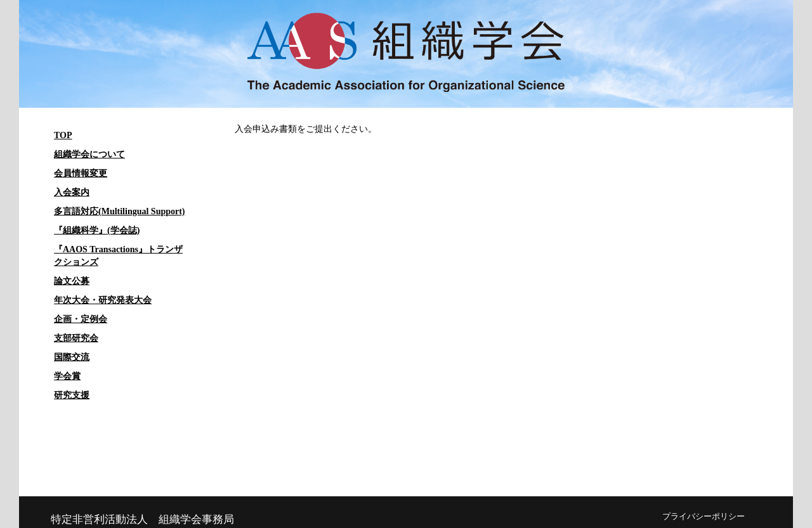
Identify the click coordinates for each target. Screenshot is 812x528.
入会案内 (72, 192)
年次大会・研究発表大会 (103, 300)
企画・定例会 (81, 319)
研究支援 (72, 395)
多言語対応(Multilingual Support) (120, 211)
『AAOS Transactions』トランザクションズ (118, 256)
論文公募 (72, 281)
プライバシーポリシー (704, 517)
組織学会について (89, 154)
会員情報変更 (81, 173)
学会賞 (67, 376)
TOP (63, 135)
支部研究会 (76, 338)
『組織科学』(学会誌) (97, 230)
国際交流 (72, 357)
